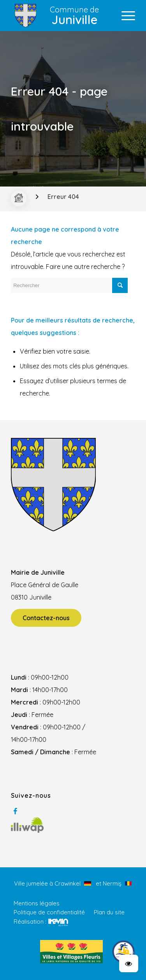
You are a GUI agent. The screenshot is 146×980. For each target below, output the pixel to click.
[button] (129, 963)
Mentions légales (37, 903)
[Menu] (124, 16)
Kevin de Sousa (58, 922)
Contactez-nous (46, 618)
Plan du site (109, 912)
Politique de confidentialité (49, 912)
